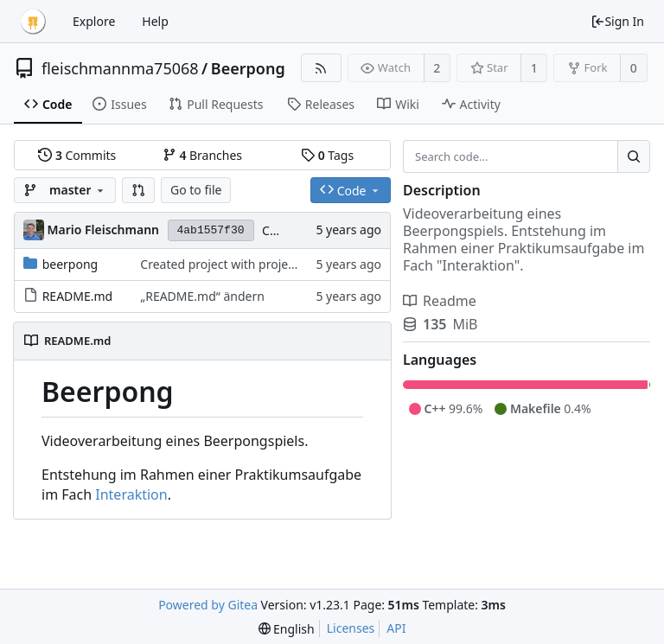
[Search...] (634, 156)
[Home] (33, 22)
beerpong (70, 264)
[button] (138, 190)
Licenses (351, 628)
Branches (202, 155)
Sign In (617, 21)
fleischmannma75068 (120, 68)
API (396, 628)
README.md (78, 296)
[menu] (287, 629)
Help (155, 21)
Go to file (196, 190)
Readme (440, 301)
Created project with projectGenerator (248, 264)
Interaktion (131, 494)
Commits (77, 155)
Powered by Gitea (208, 605)
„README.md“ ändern (202, 296)
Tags (327, 155)
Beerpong (248, 68)
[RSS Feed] (321, 68)
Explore (94, 21)
